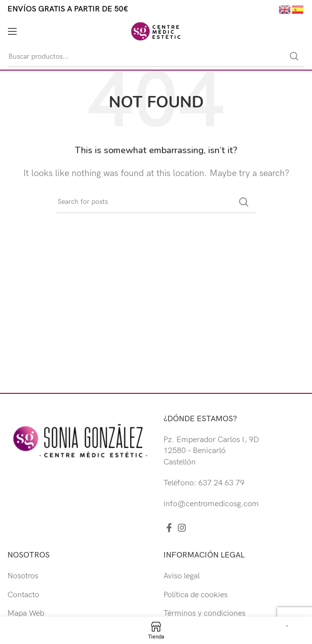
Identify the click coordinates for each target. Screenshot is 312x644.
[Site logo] (156, 31)
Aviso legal (182, 576)
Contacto (23, 595)
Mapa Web (26, 613)
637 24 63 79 (221, 483)
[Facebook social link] (169, 528)
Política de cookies (195, 595)
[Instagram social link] (182, 528)
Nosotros (23, 576)
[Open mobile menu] (12, 31)
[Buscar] (156, 57)
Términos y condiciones (204, 613)
